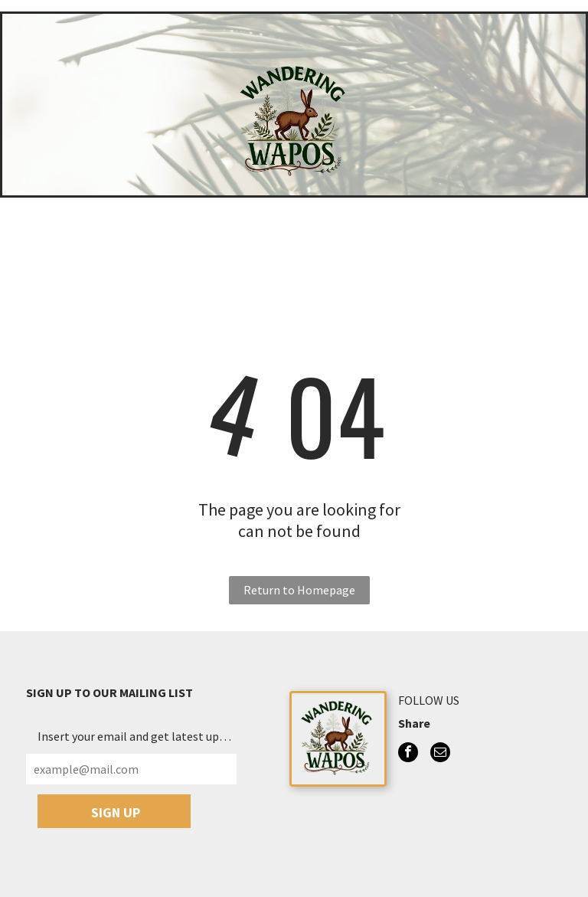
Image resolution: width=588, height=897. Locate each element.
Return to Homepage (299, 590)
